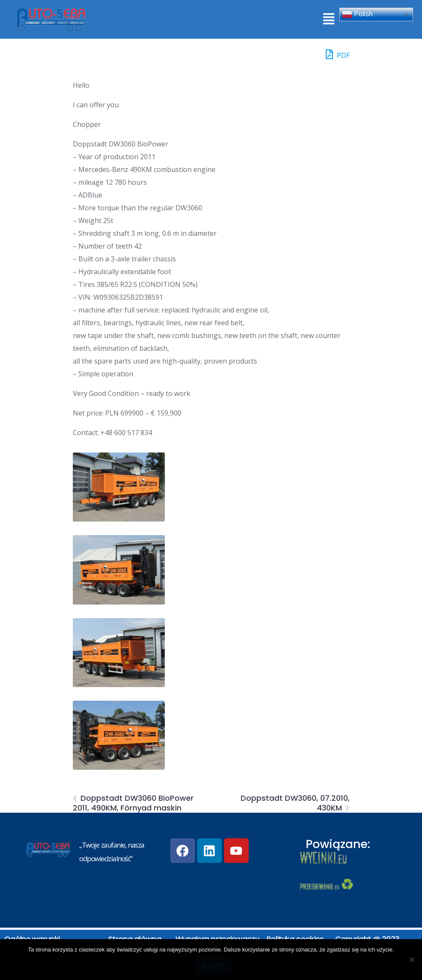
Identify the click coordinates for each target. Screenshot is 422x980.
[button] (329, 19)
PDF (338, 54)
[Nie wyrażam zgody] (411, 960)
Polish (357, 14)
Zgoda (213, 965)
